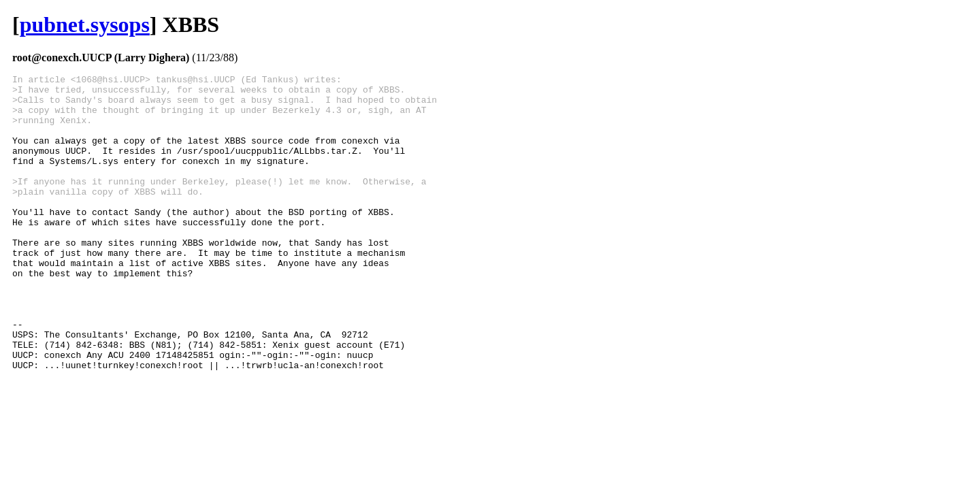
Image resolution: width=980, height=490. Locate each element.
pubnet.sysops (85, 24)
